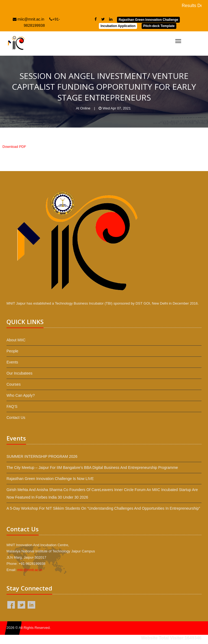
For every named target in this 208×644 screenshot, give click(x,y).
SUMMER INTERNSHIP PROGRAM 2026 (42, 456)
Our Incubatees (19, 373)
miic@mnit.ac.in (29, 19)
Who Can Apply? (21, 395)
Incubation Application (118, 26)
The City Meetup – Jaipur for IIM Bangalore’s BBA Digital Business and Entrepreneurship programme (92, 468)
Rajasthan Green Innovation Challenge (148, 20)
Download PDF (14, 147)
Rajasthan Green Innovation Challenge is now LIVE (50, 479)
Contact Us (16, 418)
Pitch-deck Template (159, 26)
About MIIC (16, 340)
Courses (14, 384)
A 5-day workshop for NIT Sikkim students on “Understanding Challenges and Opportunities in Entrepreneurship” (103, 508)
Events (12, 362)
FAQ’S (12, 406)
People (12, 351)
